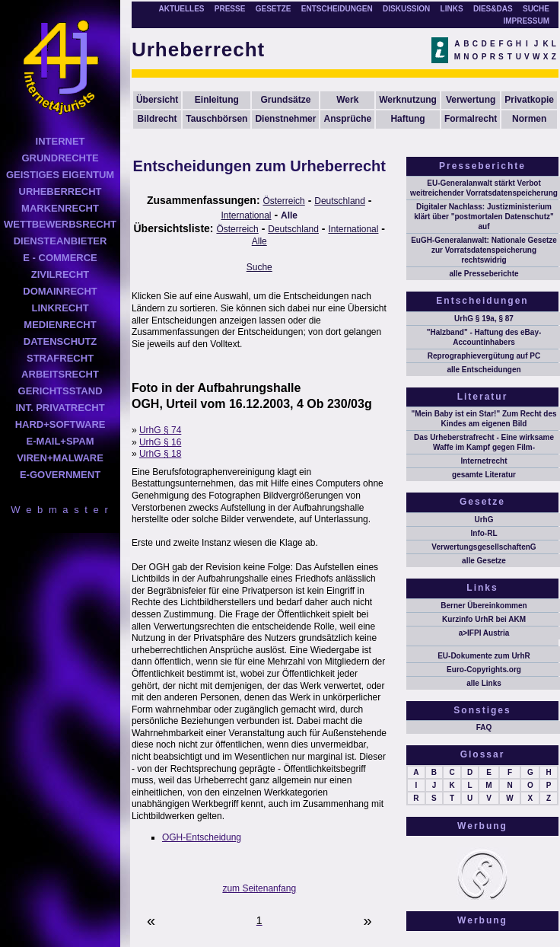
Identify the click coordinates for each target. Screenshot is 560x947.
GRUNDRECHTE (60, 158)
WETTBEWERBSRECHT (60, 224)
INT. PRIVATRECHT (60, 408)
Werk (347, 100)
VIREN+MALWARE (60, 458)
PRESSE (230, 9)
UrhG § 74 (160, 430)
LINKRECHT (60, 308)
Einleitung (217, 100)
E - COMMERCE (60, 258)
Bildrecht (157, 119)
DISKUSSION (406, 9)
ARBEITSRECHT (60, 374)
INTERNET (60, 141)
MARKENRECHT (60, 208)
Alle (289, 215)
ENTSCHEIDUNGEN (337, 9)
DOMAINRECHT (60, 291)
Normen (529, 119)
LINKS (452, 9)
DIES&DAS (493, 9)
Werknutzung (408, 100)
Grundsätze (285, 100)
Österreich (283, 201)
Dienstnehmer (285, 119)
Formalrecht (471, 119)
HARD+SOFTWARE (60, 424)
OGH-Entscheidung (202, 837)
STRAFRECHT (60, 358)
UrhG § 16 (160, 442)
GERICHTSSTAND (60, 391)
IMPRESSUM (526, 21)
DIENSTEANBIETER (60, 241)
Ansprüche (347, 119)
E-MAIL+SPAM (60, 441)
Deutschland (340, 201)
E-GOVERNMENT (60, 475)
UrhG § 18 (160, 454)
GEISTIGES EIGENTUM (60, 175)
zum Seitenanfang (259, 888)
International (246, 215)
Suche (259, 267)
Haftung (407, 119)
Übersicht (157, 100)
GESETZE (274, 9)
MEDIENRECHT (60, 325)
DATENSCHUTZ (60, 341)
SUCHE (536, 9)
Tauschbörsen (216, 119)
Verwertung (471, 100)
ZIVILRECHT (60, 274)
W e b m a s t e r (60, 510)
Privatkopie (529, 100)
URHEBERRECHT (60, 191)
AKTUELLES (181, 9)
